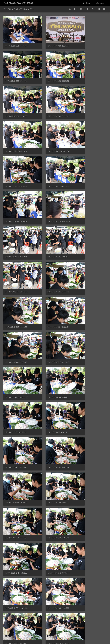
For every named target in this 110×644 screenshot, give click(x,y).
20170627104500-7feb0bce (16, 529)
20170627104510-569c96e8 (16, 559)
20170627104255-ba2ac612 (87, 255)
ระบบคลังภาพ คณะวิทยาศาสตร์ (18, 3)
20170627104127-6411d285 (16, 133)
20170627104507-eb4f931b (87, 529)
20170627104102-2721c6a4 (87, 72)
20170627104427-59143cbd (16, 437)
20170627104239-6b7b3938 (87, 224)
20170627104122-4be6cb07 (87, 102)
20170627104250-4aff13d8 (52, 255)
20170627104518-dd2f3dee (87, 559)
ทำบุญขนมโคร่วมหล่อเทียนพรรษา (22, 9)
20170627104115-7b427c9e (52, 102)
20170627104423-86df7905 (87, 407)
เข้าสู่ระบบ (100, 3)
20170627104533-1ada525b (16, 620)
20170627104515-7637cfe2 (52, 559)
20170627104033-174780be (87, 41)
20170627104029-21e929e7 (52, 41)
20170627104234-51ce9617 (52, 224)
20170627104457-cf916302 (87, 498)
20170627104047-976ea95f (52, 72)
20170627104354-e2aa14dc (87, 346)
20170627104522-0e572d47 (16, 590)
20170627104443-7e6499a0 (52, 468)
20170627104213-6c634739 (16, 194)
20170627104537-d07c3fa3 (52, 620)
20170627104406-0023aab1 (52, 376)
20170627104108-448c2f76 (16, 102)
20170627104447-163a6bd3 (87, 468)
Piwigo (59, 639)
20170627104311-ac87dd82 (87, 285)
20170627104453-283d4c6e (52, 498)
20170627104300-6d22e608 (16, 285)
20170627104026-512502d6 (16, 41)
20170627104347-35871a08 (52, 346)
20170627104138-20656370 (87, 133)
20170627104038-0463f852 (16, 72)
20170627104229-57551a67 (16, 224)
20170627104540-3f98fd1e (87, 620)
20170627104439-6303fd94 (16, 468)
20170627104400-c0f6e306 (16, 376)
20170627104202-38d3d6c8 (52, 163)
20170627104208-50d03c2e (87, 163)
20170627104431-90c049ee (52, 437)
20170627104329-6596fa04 (87, 315)
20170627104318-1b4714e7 (16, 315)
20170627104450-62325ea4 (16, 498)
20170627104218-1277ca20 (52, 194)
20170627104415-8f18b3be (16, 407)
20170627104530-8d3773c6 (87, 590)
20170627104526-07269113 (52, 590)
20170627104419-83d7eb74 (52, 407)
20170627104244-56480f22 (16, 255)
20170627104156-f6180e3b (16, 163)
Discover (89, 3)
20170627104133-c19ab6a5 (52, 133)
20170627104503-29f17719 (52, 529)
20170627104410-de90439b (87, 376)
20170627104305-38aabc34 (52, 285)
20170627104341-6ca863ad (16, 346)
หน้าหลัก (5, 9)
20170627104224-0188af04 (87, 194)
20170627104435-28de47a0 (87, 437)
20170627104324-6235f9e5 (52, 315)
